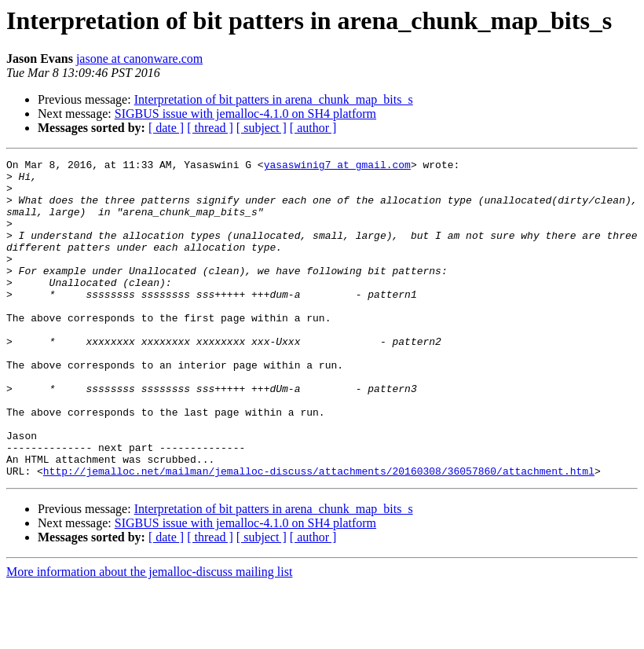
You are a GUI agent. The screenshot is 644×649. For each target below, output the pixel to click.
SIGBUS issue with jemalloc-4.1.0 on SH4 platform (245, 114)
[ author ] (313, 128)
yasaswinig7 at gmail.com (337, 167)
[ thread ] (210, 128)
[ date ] (166, 128)
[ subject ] (262, 128)
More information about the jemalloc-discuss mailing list (149, 635)
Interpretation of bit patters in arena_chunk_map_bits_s (274, 99)
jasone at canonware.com (139, 59)
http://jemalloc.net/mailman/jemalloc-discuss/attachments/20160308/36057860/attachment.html (319, 534)
